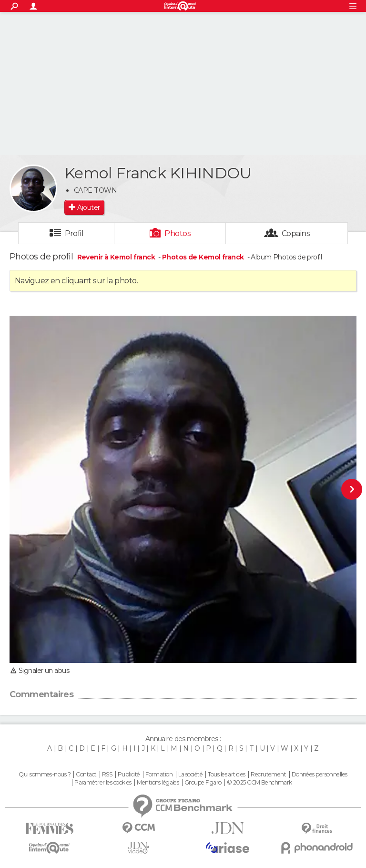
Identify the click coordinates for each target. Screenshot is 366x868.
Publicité (129, 775)
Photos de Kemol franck (203, 257)
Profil (74, 233)
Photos (178, 233)
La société (190, 775)
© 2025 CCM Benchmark (259, 783)
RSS (107, 775)
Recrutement (268, 775)
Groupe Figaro (203, 783)
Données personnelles (320, 775)
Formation (159, 775)
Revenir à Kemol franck (117, 257)
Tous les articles (226, 775)
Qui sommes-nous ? (44, 775)
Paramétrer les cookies (103, 783)
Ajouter (88, 207)
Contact (86, 775)
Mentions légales (158, 783)
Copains (296, 233)
